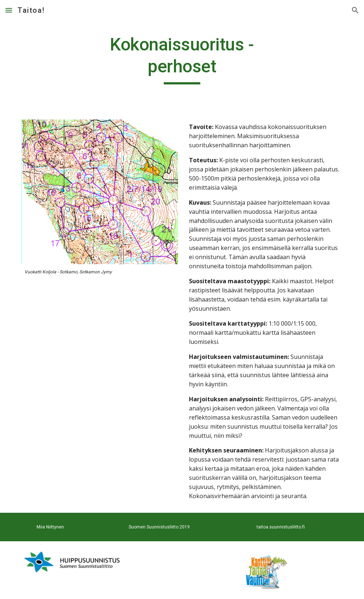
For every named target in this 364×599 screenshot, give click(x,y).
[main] (182, 59)
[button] (9, 10)
